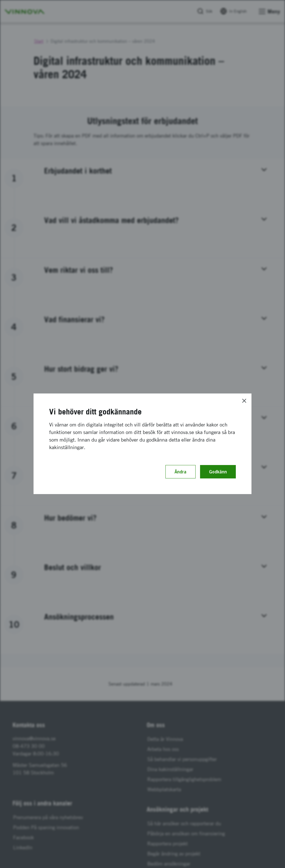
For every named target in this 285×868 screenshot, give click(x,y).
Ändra (180, 472)
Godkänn (218, 472)
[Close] (244, 401)
